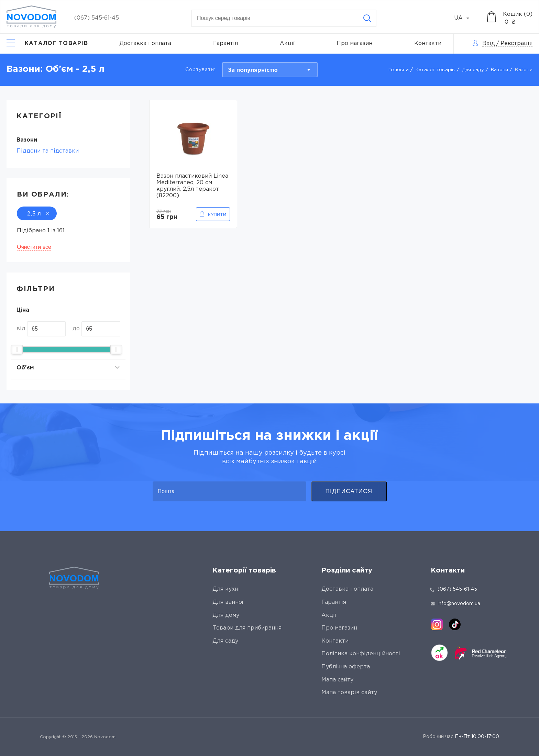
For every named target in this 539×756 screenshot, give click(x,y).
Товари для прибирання (247, 628)
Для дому (226, 615)
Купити (217, 215)
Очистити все (34, 247)
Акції (287, 43)
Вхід (489, 43)
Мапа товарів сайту (349, 693)
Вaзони (500, 70)
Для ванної (228, 602)
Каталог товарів (435, 70)
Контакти (428, 43)
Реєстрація (516, 43)
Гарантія (225, 43)
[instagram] (437, 624)
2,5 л (37, 214)
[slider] (17, 349)
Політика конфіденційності (361, 654)
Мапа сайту (337, 680)
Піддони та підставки (48, 151)
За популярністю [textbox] (253, 70)
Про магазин (354, 43)
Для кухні (226, 589)
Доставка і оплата (145, 43)
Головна (399, 70)
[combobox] (465, 18)
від (21, 329)
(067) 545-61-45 (97, 18)
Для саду (473, 70)
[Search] (367, 18)
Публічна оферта (346, 667)
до (76, 329)
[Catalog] (47, 44)
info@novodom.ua (455, 604)
